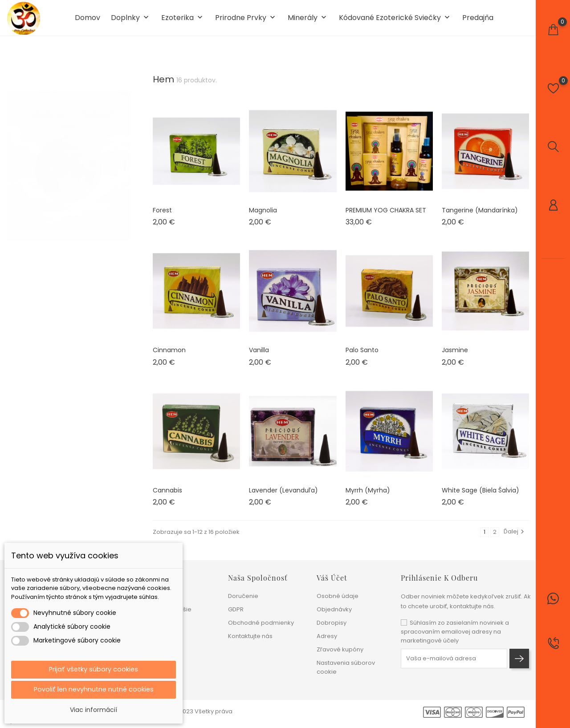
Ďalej (515, 539)
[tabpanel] (69, 164)
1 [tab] (125, 163)
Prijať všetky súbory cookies (94, 668)
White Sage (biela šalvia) (480, 497)
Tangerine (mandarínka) (480, 217)
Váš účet (332, 578)
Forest (162, 217)
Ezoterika (183, 22)
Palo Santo (362, 357)
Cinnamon (169, 357)
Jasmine (455, 357)
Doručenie (243, 596)
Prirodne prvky (246, 22)
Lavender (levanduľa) (283, 497)
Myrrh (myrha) (368, 497)
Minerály (308, 22)
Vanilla (259, 357)
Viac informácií (94, 710)
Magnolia (263, 217)
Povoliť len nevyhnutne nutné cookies (94, 689)
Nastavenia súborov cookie (346, 667)
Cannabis (167, 497)
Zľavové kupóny (340, 649)
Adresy (327, 636)
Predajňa (478, 21)
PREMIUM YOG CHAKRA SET (386, 217)
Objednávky (334, 609)
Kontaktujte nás (250, 636)
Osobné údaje (338, 596)
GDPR (236, 609)
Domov (88, 21)
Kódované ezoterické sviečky (395, 22)
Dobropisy (332, 623)
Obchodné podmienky (261, 623)
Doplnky (131, 22)
